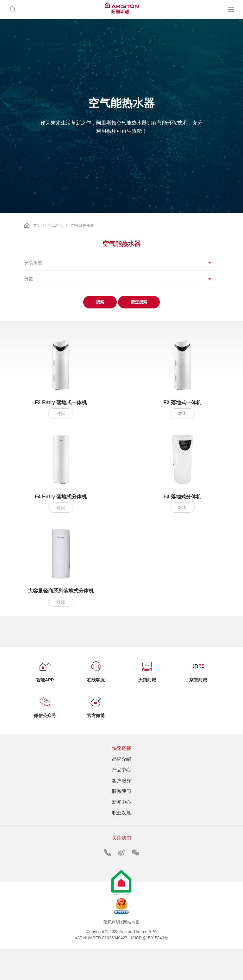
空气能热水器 (83, 226)
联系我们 (121, 791)
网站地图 (131, 922)
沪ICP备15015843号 (150, 938)
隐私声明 (112, 922)
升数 (29, 279)
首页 (37, 226)
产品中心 (56, 226)
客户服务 (121, 780)
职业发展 (121, 813)
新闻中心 (121, 802)
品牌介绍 (121, 759)
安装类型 (33, 263)
